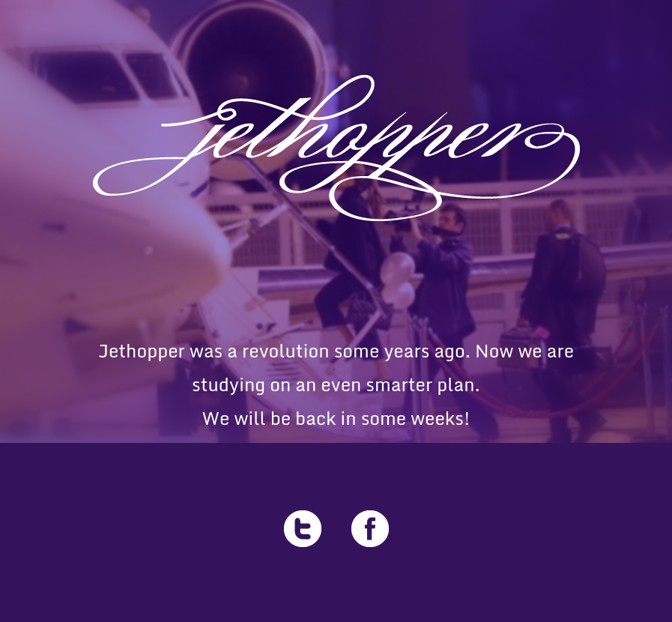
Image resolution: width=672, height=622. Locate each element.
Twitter (303, 529)
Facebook (370, 529)
